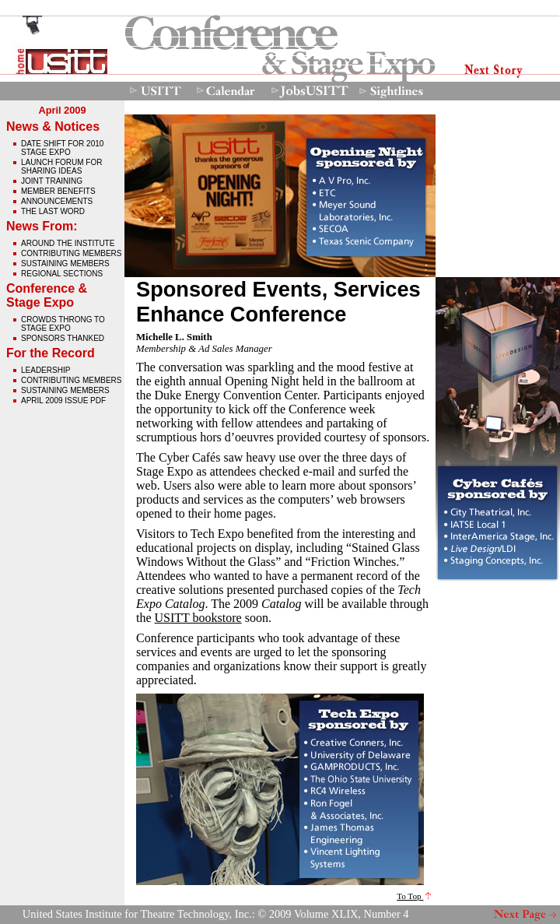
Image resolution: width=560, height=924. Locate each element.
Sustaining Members (65, 263)
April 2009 (62, 110)
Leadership (45, 370)
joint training (52, 181)
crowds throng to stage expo (63, 324)
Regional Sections (62, 274)
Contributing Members (71, 253)
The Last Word (53, 211)
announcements (57, 201)
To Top (414, 896)
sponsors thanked (63, 338)
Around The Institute (68, 243)
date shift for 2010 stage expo (62, 148)
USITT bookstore (198, 618)
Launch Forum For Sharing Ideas (61, 167)
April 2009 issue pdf (63, 401)
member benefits (58, 191)
